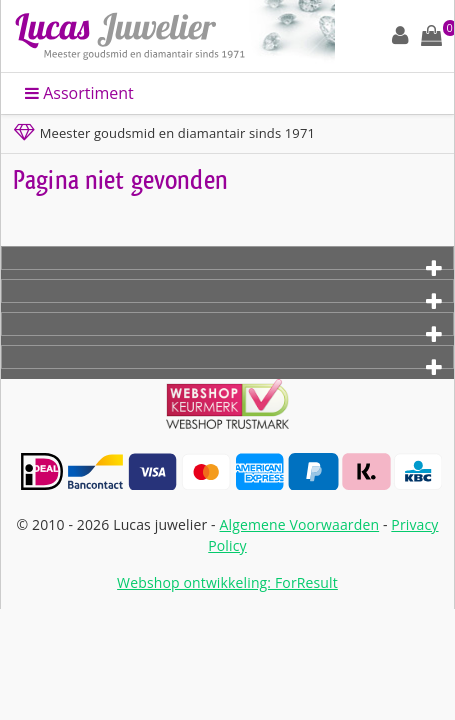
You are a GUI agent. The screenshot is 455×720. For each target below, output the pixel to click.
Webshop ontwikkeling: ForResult (227, 582)
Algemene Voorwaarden (300, 524)
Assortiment (79, 93)
